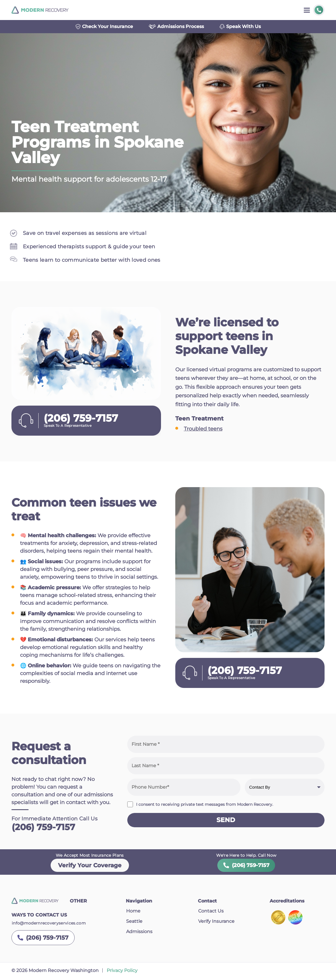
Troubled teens (203, 430)
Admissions (139, 933)
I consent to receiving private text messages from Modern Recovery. (205, 806)
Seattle (134, 923)
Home (133, 913)
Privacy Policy (122, 972)
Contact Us (211, 913)
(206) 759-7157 (43, 829)
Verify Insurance (216, 923)
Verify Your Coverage (90, 867)
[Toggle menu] (307, 10)
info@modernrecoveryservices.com (49, 925)
